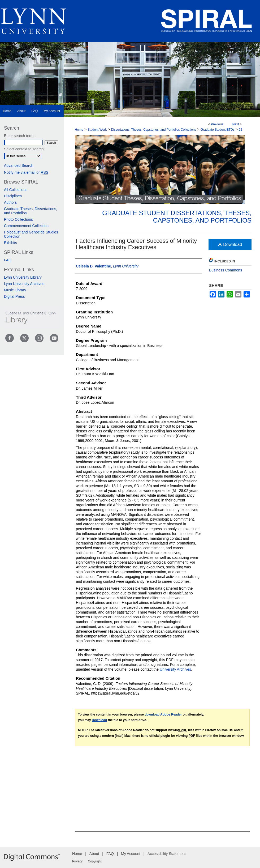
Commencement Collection (26, 226)
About (94, 854)
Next (236, 124)
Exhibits (10, 243)
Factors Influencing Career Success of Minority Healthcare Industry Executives (136, 244)
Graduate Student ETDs (218, 130)
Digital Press (14, 296)
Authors (10, 202)
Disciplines (13, 196)
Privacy (77, 861)
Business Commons (226, 270)
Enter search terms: (20, 136)
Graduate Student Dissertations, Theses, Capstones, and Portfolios (177, 217)
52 (241, 130)
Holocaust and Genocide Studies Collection (31, 234)
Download (230, 244)
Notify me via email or (26, 172)
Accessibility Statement (167, 854)
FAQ (8, 260)
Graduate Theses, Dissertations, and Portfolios (31, 211)
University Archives (175, 669)
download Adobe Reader (163, 714)
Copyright (95, 861)
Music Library (15, 290)
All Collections (16, 190)
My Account (131, 854)
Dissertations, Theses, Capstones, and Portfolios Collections (153, 130)
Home (79, 130)
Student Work (97, 130)
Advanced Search (19, 165)
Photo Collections (18, 219)
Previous (217, 124)
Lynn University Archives (24, 284)
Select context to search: (24, 149)
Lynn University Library (23, 277)
